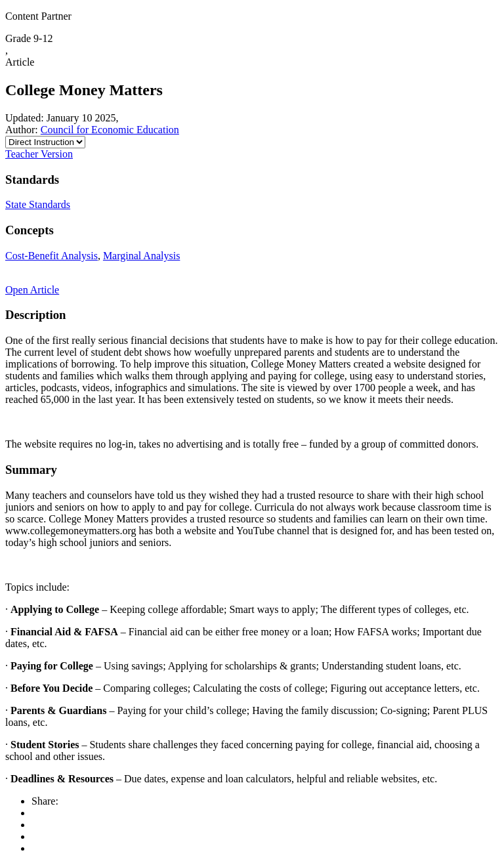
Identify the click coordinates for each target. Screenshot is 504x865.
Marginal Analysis (141, 256)
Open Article (32, 290)
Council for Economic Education (110, 130)
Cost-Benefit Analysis (52, 256)
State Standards (38, 204)
